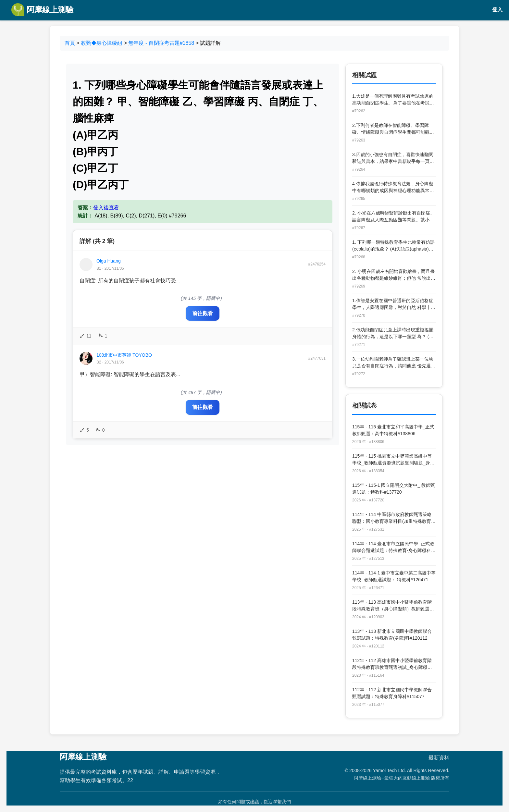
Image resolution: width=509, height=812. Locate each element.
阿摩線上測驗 (42, 10)
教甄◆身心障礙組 (102, 43)
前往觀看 (203, 313)
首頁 (70, 43)
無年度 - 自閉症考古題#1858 (161, 43)
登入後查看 (106, 208)
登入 (497, 10)
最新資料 (439, 758)
